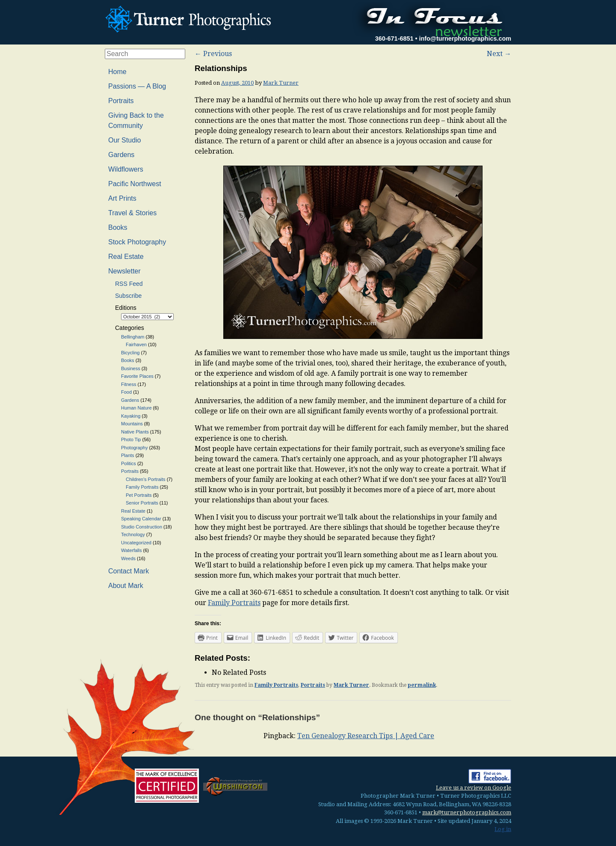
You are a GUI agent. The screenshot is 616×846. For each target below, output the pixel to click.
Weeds (128, 558)
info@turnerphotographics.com (465, 39)
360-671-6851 (394, 39)
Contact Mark (129, 571)
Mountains (132, 424)
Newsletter (124, 271)
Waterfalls (132, 550)
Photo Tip (131, 439)
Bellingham (133, 337)
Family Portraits (234, 603)
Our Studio (124, 140)
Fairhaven (136, 344)
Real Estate (126, 257)
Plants (128, 455)
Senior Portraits (142, 503)
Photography (134, 448)
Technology (133, 534)
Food (126, 392)
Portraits (313, 685)
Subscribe (128, 296)
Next (499, 54)
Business (131, 368)
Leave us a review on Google (474, 788)
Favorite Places (137, 376)
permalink (422, 685)
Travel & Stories (132, 213)
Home (117, 72)
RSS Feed (129, 284)
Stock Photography (137, 242)
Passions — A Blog (137, 86)
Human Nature (136, 408)
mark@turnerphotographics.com (467, 812)
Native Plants (135, 432)
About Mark (126, 586)
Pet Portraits (139, 495)
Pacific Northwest (135, 184)
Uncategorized (136, 543)
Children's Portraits (146, 479)
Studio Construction (142, 527)
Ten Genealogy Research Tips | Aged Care (366, 736)
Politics (129, 463)
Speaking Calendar (141, 519)
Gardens (121, 155)
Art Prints (122, 198)
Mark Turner (281, 83)
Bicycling (130, 353)
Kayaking (131, 416)
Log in (503, 829)
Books (118, 227)
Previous (213, 54)
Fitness (129, 384)
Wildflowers (126, 169)
